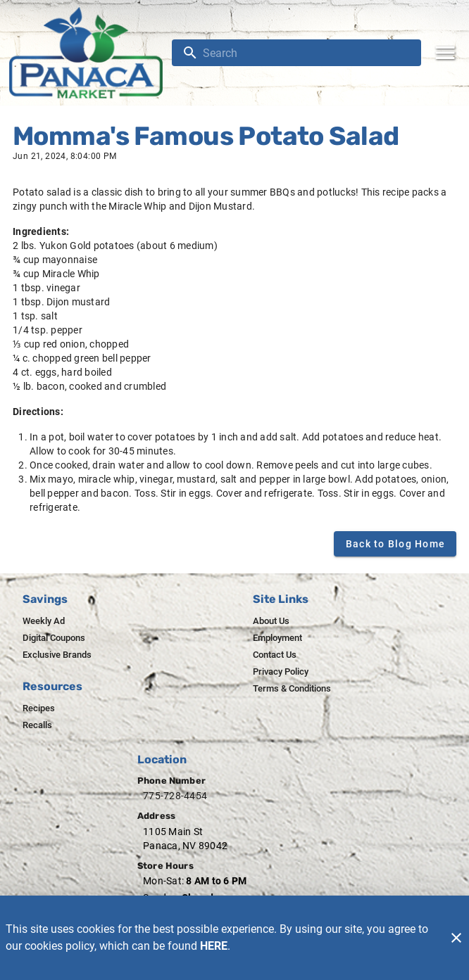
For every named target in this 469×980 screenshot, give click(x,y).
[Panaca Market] (90, 53)
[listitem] (44, 621)
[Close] (456, 938)
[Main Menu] (445, 53)
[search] (306, 53)
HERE (214, 946)
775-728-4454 (175, 796)
